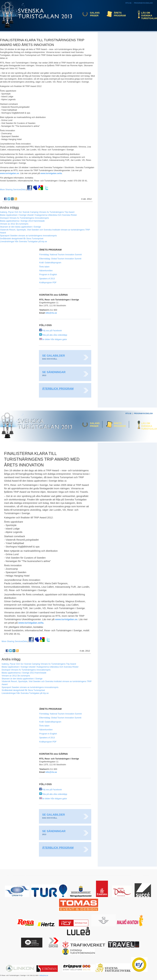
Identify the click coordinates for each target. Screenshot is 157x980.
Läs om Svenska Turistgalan (148, 16)
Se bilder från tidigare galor (53, 339)
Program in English (143, 3)
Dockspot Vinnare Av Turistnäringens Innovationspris (24, 218)
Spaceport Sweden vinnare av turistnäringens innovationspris (28, 236)
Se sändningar (54, 372)
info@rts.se (51, 313)
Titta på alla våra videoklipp (53, 335)
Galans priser (95, 14)
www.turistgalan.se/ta (51, 173)
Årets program (120, 14)
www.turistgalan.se (9, 173)
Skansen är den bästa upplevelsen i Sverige (20, 227)
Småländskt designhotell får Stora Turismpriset (22, 239)
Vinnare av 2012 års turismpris (14, 224)
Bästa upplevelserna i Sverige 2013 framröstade (22, 221)
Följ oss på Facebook (51, 331)
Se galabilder (54, 356)
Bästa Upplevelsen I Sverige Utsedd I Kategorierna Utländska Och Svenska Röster (38, 215)
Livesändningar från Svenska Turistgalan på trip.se (23, 241)
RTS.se (128, 3)
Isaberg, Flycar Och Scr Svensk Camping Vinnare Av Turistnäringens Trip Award (37, 212)
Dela (13, 189)
